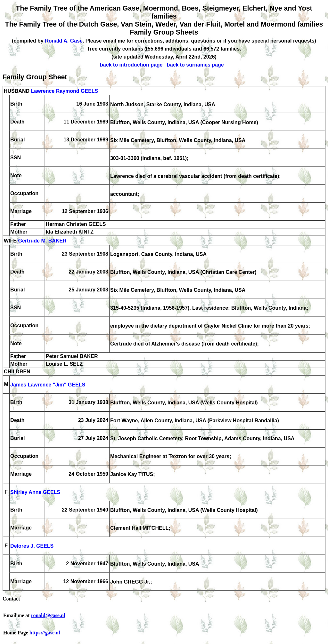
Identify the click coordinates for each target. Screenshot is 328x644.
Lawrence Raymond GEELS (64, 91)
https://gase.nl (45, 633)
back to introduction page (131, 65)
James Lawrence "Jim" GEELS (48, 385)
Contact (11, 599)
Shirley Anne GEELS (35, 493)
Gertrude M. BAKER (42, 241)
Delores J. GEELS (32, 546)
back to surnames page (195, 65)
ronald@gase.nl (48, 615)
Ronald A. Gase (64, 41)
